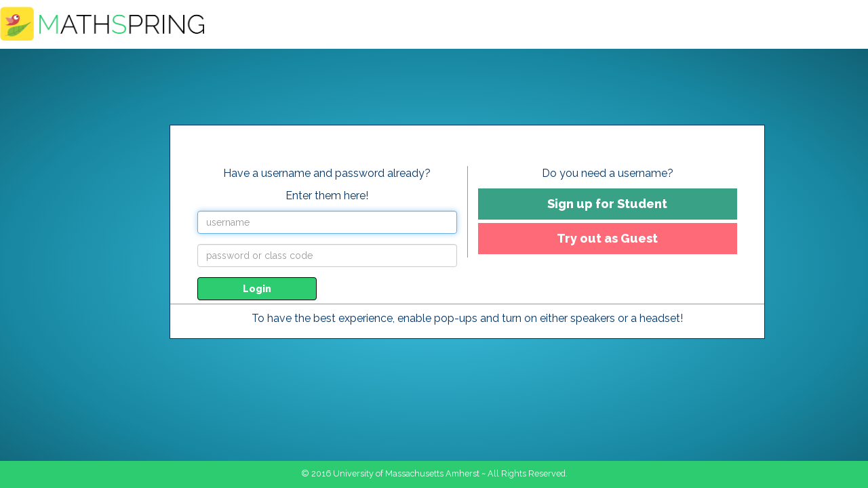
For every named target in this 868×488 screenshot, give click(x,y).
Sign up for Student (607, 204)
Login (257, 289)
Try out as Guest (607, 238)
